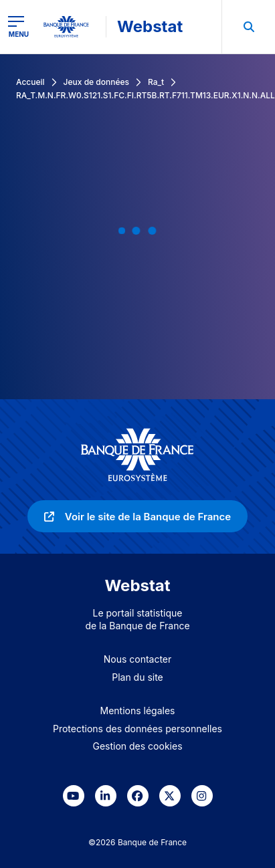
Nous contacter (138, 659)
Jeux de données (96, 82)
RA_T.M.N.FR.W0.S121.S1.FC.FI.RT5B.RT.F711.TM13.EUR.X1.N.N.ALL (146, 95)
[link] (137, 516)
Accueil (30, 82)
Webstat (150, 26)
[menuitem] (248, 27)
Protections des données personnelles (137, 729)
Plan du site (137, 677)
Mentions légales (138, 711)
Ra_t (156, 82)
